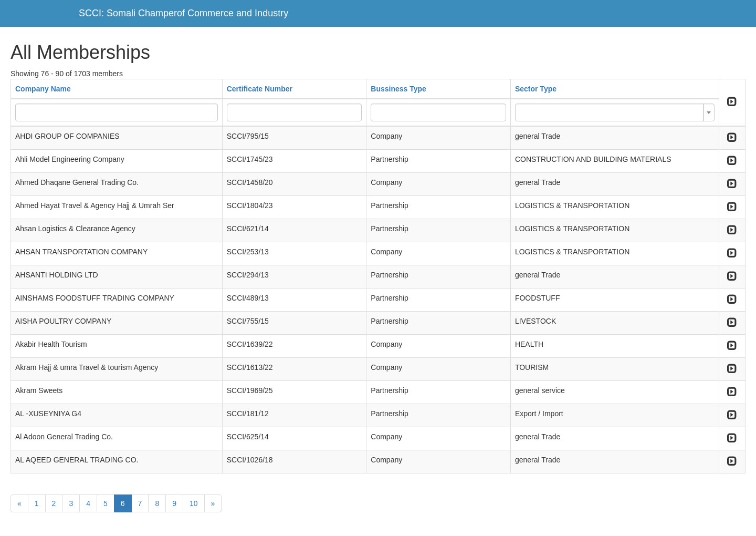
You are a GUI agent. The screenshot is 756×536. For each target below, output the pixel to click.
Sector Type (536, 89)
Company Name (43, 89)
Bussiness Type (398, 89)
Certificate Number (260, 89)
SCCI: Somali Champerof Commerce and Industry (183, 13)
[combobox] (615, 112)
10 (194, 503)
